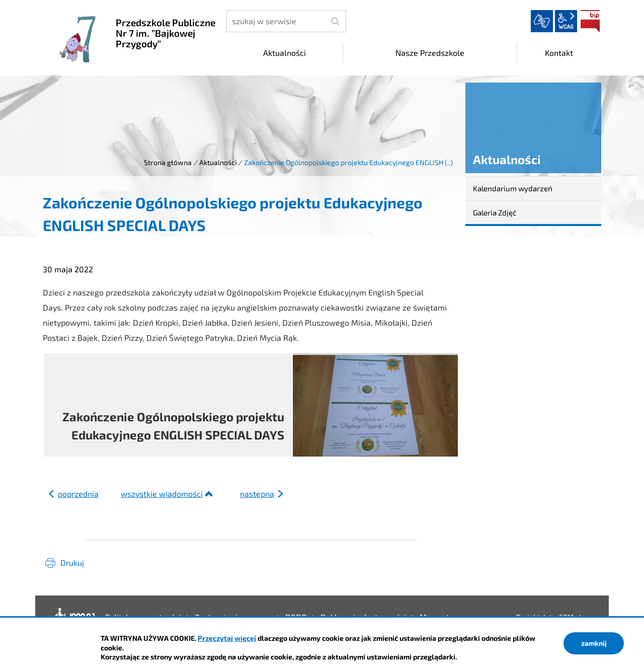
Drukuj (72, 563)
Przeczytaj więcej (227, 638)
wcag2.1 (566, 21)
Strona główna (168, 162)
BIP (590, 21)
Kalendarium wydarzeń (513, 188)
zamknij (594, 643)
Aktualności (218, 162)
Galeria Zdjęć (495, 212)
